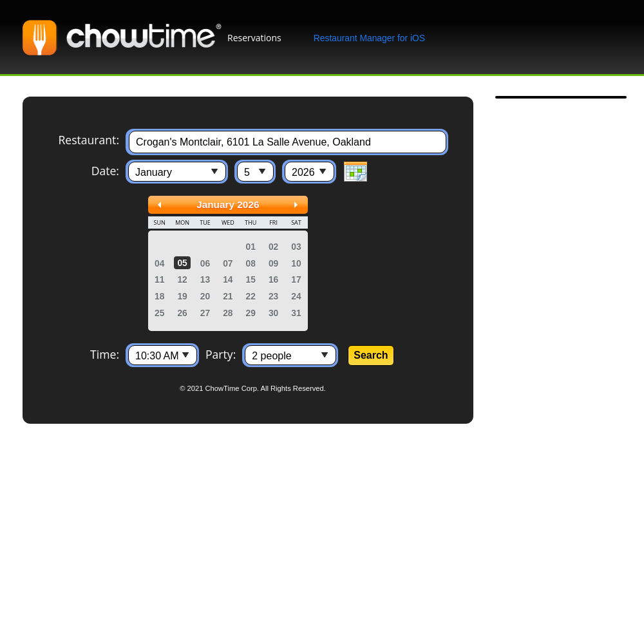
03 (296, 247)
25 (159, 313)
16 (273, 279)
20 (205, 296)
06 (205, 263)
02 (273, 247)
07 (228, 263)
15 (251, 279)
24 (296, 296)
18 (159, 296)
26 (182, 313)
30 (273, 313)
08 (251, 263)
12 (182, 279)
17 (296, 279)
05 (182, 263)
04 (159, 263)
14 (228, 279)
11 (159, 279)
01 (251, 247)
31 (296, 313)
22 (251, 296)
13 (205, 279)
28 (228, 313)
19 (182, 296)
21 (228, 296)
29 (251, 313)
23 (273, 296)
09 (273, 263)
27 (205, 313)
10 (296, 263)
